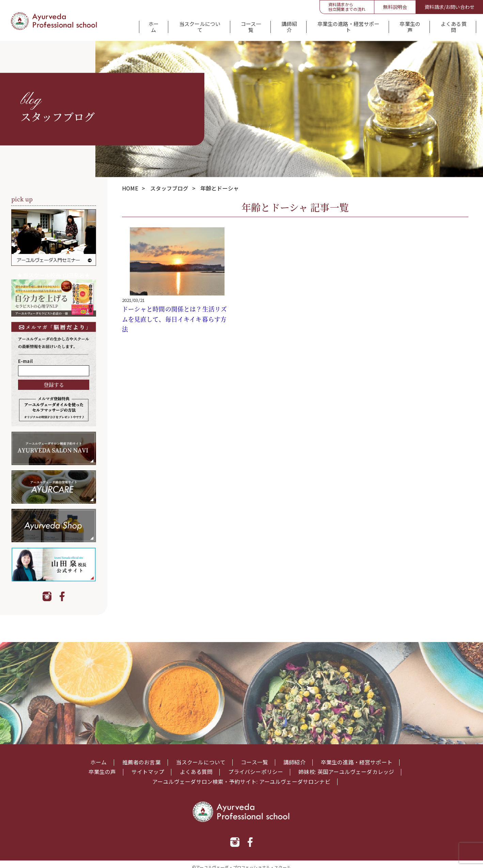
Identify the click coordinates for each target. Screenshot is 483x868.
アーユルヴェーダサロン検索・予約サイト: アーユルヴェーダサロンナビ (241, 776)
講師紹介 (289, 25)
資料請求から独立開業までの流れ (347, 7)
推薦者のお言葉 (141, 757)
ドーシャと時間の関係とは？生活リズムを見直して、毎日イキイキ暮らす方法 (175, 314)
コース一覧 (250, 25)
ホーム (152, 25)
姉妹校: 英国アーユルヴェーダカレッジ (346, 767)
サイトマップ (148, 767)
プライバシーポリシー (255, 767)
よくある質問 (454, 25)
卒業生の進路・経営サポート (348, 25)
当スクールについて (199, 25)
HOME (130, 183)
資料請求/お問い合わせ (449, 7)
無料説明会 (395, 7)
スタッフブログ (169, 183)
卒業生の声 (410, 25)
